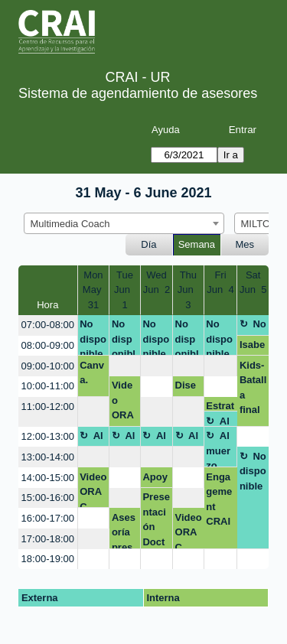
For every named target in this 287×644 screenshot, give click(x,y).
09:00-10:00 (48, 366)
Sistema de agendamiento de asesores (138, 93)
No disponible (93, 337)
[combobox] (124, 223)
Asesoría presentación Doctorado (125, 530)
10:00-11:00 (48, 386)
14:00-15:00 (48, 478)
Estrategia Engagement (220, 406)
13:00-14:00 (48, 457)
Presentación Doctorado (156, 520)
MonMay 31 (93, 290)
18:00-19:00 (48, 559)
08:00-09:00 (48, 345)
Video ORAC (123, 403)
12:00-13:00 (48, 436)
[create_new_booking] (125, 366)
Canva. (92, 373)
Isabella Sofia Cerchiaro (252, 347)
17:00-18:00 (48, 539)
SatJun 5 (253, 283)
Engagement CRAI (219, 499)
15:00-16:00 (48, 498)
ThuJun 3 (188, 290)
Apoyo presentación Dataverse (156, 480)
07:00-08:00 (48, 325)
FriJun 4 (220, 283)
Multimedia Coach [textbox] (70, 224)
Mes (245, 244)
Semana (197, 244)
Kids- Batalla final (253, 388)
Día (148, 244)
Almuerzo (220, 421)
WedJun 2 (157, 283)
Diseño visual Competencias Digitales (188, 388)
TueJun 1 (125, 290)
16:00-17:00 (48, 518)
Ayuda (166, 130)
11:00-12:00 (48, 407)
